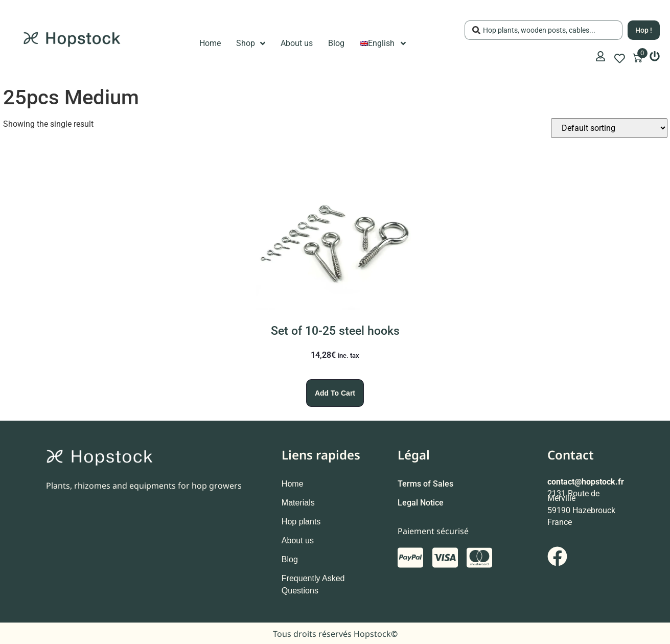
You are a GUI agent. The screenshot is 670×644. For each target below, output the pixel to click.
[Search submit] (644, 30)
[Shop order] (609, 128)
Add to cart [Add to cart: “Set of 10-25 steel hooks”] (335, 393)
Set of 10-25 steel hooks (335, 331)
